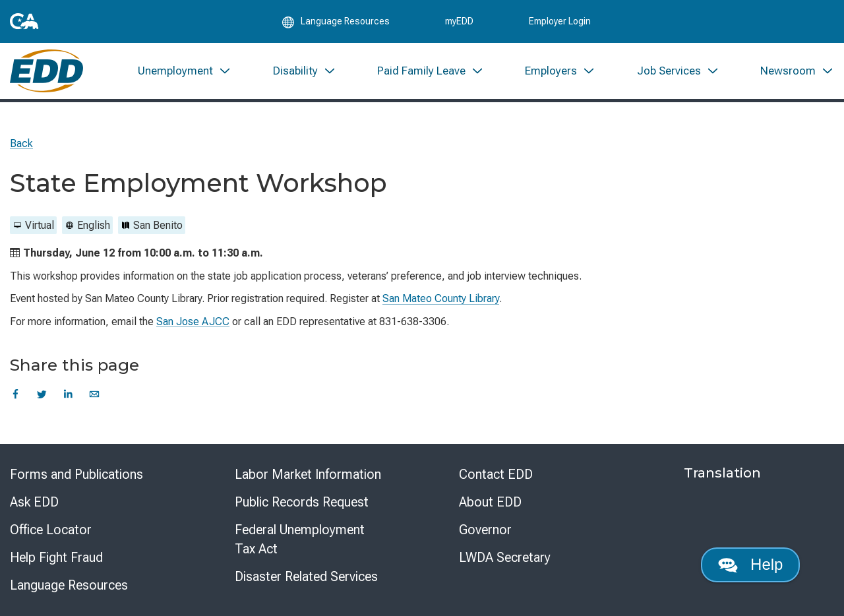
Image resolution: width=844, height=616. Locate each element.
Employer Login (560, 21)
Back (21, 143)
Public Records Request (302, 502)
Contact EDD (496, 474)
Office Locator (51, 530)
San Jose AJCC (193, 322)
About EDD (490, 502)
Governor (485, 530)
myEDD (459, 21)
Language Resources (69, 585)
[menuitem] (185, 71)
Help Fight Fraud (56, 557)
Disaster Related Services (306, 576)
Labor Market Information (308, 474)
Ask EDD (34, 502)
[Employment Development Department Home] (46, 71)
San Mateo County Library (441, 298)
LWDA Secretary (505, 557)
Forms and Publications (76, 474)
